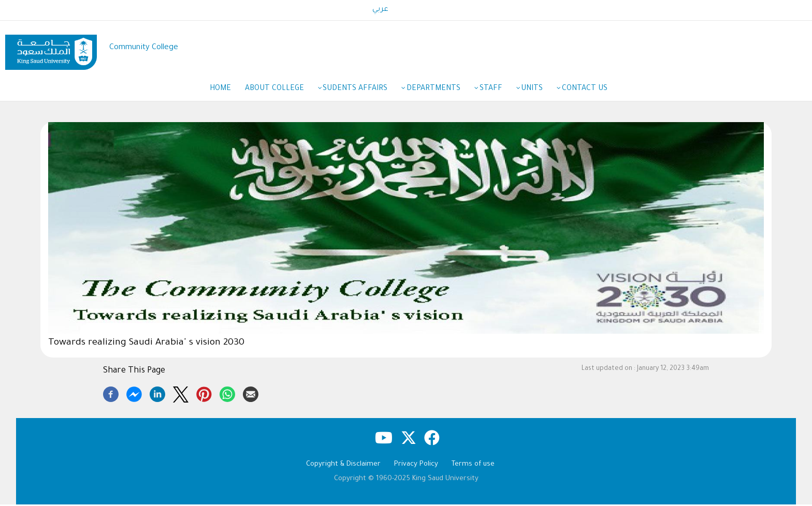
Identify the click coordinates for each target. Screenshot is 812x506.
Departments (439, 91)
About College (276, 91)
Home (215, 90)
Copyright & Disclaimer (343, 466)
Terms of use (473, 466)
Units (541, 91)
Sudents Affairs (359, 91)
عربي (380, 10)
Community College (144, 48)
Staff (498, 91)
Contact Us (590, 90)
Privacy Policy (416, 466)
